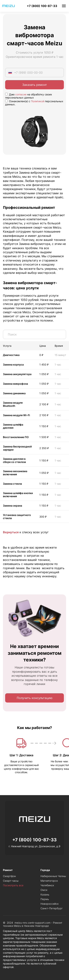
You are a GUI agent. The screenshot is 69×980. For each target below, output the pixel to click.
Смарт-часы (11, 881)
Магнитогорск (49, 881)
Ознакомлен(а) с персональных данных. (34, 103)
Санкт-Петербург (52, 908)
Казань (45, 894)
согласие (21, 94)
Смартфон (9, 876)
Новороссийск (50, 904)
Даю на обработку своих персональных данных (29, 96)
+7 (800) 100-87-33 (42, 6)
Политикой (38, 101)
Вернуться (11, 532)
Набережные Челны (53, 876)
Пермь (45, 899)
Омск (44, 890)
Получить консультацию (35, 698)
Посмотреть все (13, 885)
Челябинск (47, 885)
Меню (64, 6)
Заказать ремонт (35, 85)
